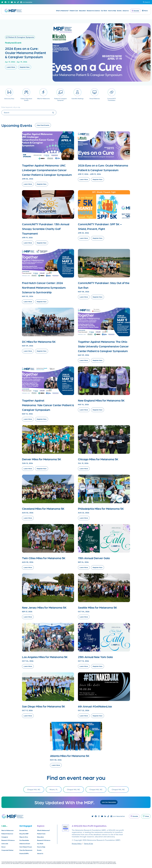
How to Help (112, 11)
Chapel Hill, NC (34, 790)
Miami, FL (54, 790)
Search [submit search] (146, 2)
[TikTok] (18, 2)
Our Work (104, 11)
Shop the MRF (24, 834)
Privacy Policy (77, 844)
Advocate (5, 844)
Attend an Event (25, 844)
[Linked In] (15, 2)
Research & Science (93, 11)
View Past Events (43, 125)
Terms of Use (89, 844)
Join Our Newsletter (109, 802)
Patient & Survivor (7, 834)
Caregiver (5, 837)
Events (119, 11)
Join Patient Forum (26, 847)
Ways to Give (24, 837)
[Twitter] (2, 2)
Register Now (25, 67)
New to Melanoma (7, 830)
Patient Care (74, 11)
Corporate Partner (7, 850)
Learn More (11, 67)
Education (82, 11)
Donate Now (23, 830)
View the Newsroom (26, 850)
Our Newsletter (24, 840)
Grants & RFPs (24, 854)
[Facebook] (5, 2)
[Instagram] (9, 2)
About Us (126, 11)
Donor (3, 847)
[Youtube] (12, 2)
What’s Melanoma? (62, 11)
